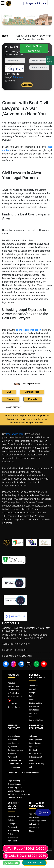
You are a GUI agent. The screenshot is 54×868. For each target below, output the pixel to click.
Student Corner (14, 707)
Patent (32, 696)
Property (33, 399)
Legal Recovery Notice (17, 781)
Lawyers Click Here (35, 3)
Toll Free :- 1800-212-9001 (25, 849)
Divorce (11, 399)
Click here (18, 77)
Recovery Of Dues (15, 798)
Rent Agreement (36, 740)
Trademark (34, 686)
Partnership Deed (15, 760)
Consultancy (34, 828)
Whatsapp (11, 863)
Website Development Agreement (13, 824)
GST (31, 717)
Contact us (12, 704)
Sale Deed (33, 736)
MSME (32, 700)
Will (31, 767)
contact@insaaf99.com (21, 656)
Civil (9, 392)
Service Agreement (15, 750)
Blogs (32, 831)
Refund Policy (13, 693)
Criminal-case (32, 392)
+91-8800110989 (19, 650)
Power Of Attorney (37, 764)
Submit (27, 85)
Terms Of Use (13, 817)
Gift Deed (33, 750)
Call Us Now (34, 48)
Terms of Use (13, 686)
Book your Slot (34, 863)
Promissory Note (15, 787)
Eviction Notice (35, 753)
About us (11, 683)
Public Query (50, 60)
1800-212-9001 (23, 644)
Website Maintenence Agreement (13, 837)
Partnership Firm (36, 720)
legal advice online (15, 434)
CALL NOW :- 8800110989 (25, 856)
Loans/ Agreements (16, 791)
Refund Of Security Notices (19, 794)
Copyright (33, 689)
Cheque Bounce (14, 784)
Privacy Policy (13, 690)
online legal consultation (28, 330)
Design (32, 693)
